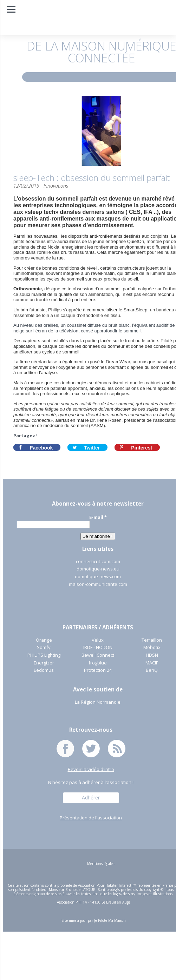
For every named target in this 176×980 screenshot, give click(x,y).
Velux (98, 640)
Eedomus (44, 670)
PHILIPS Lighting (44, 655)
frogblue (98, 663)
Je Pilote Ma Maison (110, 920)
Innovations (56, 186)
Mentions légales (101, 864)
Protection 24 (98, 670)
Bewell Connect (98, 655)
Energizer (44, 663)
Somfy (44, 648)
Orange (44, 640)
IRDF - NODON (98, 648)
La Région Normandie (98, 702)
